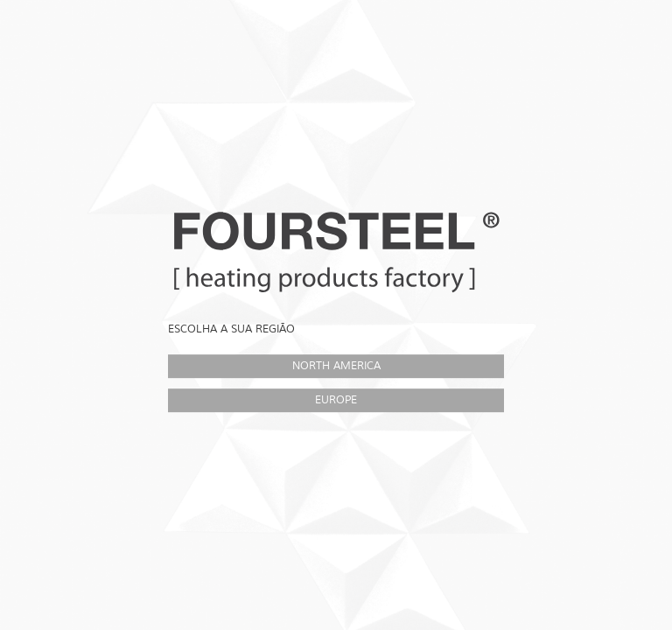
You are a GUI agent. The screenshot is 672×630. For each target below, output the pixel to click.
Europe (336, 400)
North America (336, 366)
